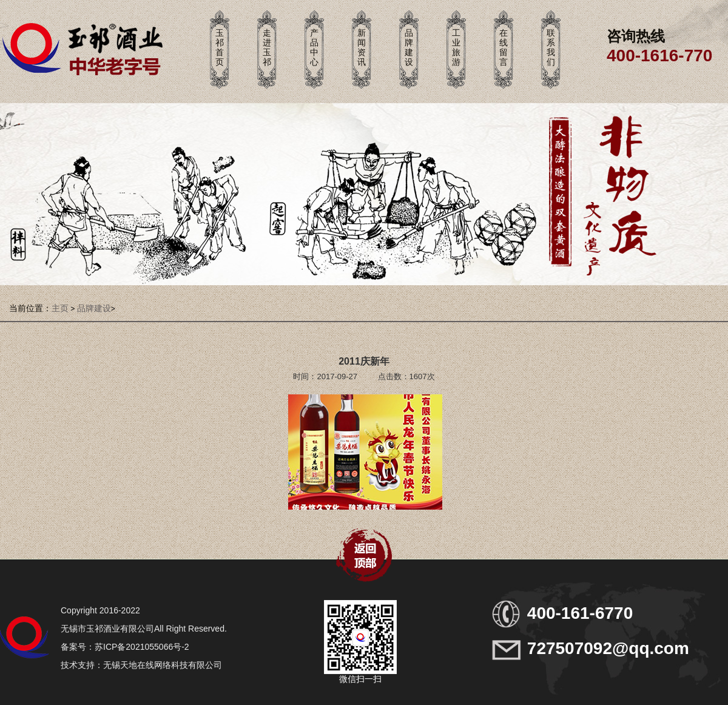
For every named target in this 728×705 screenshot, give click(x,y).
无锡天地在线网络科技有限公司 (163, 665)
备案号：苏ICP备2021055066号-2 (125, 647)
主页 (60, 308)
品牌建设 (94, 308)
